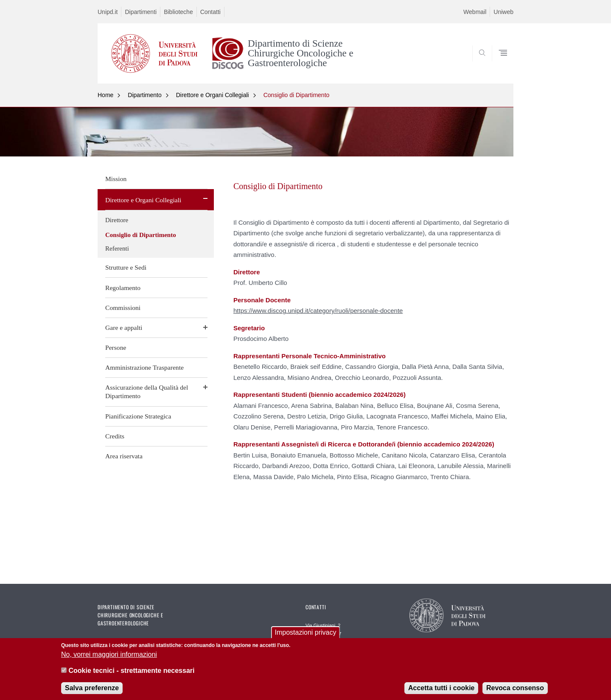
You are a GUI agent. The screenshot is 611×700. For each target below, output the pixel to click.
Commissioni (123, 308)
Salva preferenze (92, 693)
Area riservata (124, 456)
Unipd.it (108, 12)
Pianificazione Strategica (138, 416)
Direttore (117, 220)
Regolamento (123, 288)
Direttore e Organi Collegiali (213, 95)
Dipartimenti (141, 12)
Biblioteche (178, 12)
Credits (115, 436)
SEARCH (499, 63)
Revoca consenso (515, 693)
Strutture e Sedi (126, 267)
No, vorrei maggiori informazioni (109, 659)
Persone (116, 347)
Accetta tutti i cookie (441, 693)
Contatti (210, 12)
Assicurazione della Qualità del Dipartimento (147, 392)
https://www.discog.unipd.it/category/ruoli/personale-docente (318, 311)
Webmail (475, 12)
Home (105, 95)
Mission (116, 179)
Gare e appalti (124, 328)
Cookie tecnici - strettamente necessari (131, 675)
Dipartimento (144, 95)
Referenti (117, 248)
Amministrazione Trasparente (144, 367)
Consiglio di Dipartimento (297, 95)
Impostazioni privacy (306, 637)
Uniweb (503, 12)
